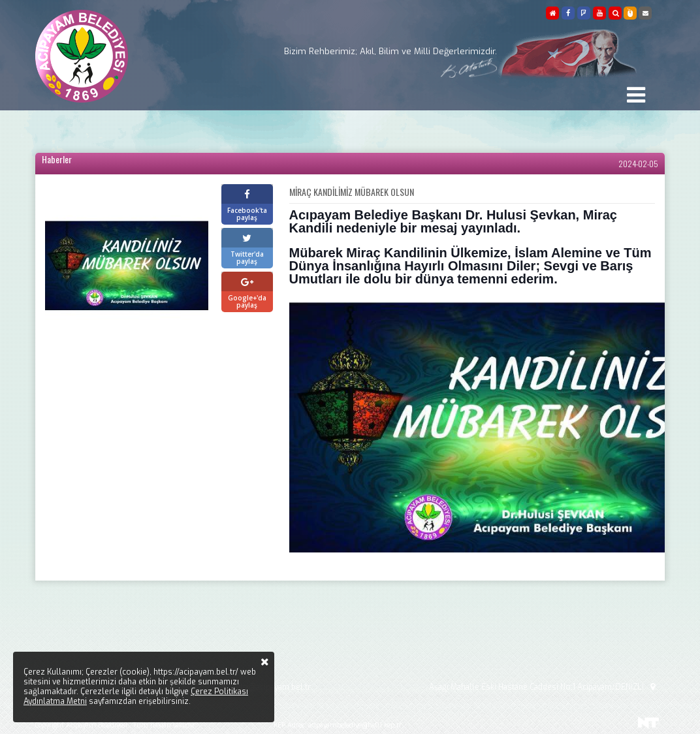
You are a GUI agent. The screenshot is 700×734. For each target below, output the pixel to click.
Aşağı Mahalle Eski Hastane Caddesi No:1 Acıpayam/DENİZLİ (544, 687)
